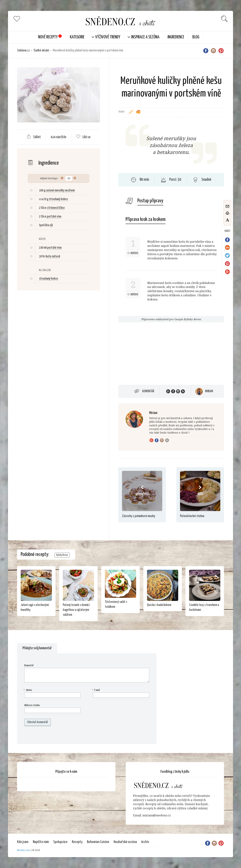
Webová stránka (32, 705)
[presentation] (48, 735)
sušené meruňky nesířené (60, 191)
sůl (51, 225)
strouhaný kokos (58, 199)
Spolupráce (60, 842)
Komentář (148, 391)
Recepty (77, 842)
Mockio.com (24, 850)
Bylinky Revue (62, 555)
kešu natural (53, 256)
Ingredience (176, 37)
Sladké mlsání (41, 51)
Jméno (28, 690)
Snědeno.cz (23, 51)
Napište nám (41, 842)
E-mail (96, 690)
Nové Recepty (48, 37)
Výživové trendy (108, 37)
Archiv (145, 842)
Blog (196, 37)
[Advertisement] (58, 352)
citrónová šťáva (56, 208)
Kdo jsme (23, 842)
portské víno (54, 217)
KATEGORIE (77, 37)
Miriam (209, 391)
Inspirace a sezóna (145, 37)
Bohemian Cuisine (98, 842)
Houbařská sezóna (125, 842)
